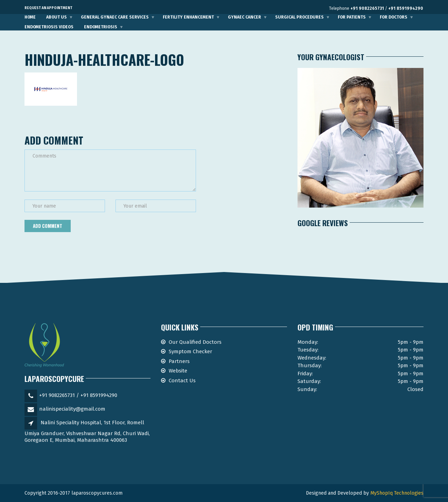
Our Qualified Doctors (195, 342)
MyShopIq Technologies (397, 493)
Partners (179, 361)
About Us (57, 17)
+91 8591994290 (406, 8)
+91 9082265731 (367, 8)
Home (30, 17)
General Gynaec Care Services (115, 17)
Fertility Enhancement (188, 17)
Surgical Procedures (299, 17)
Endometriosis (101, 27)
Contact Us (182, 381)
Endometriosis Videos (49, 27)
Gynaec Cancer (244, 17)
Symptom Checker (190, 351)
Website (178, 371)
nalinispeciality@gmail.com (72, 409)
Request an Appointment (48, 8)
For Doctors (394, 17)
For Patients (352, 17)
